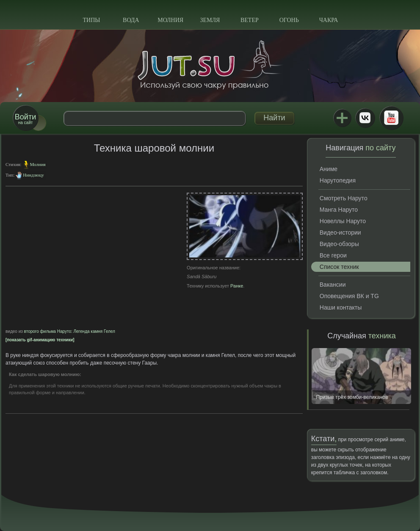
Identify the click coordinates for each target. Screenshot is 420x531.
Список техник (339, 267)
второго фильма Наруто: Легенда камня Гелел (70, 331)
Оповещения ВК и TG (349, 296)
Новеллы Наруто (343, 221)
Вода (131, 20)
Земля (210, 20)
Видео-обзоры (339, 244)
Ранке (237, 286)
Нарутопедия (338, 180)
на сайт (25, 119)
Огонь (289, 20)
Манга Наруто (339, 210)
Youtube (391, 118)
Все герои (333, 255)
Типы (91, 20)
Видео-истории (340, 232)
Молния (170, 20)
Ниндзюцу (33, 175)
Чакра (329, 20)
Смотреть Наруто (344, 198)
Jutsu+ (342, 118)
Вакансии (333, 285)
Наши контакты (341, 307)
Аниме (329, 169)
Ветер (250, 20)
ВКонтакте (365, 118)
